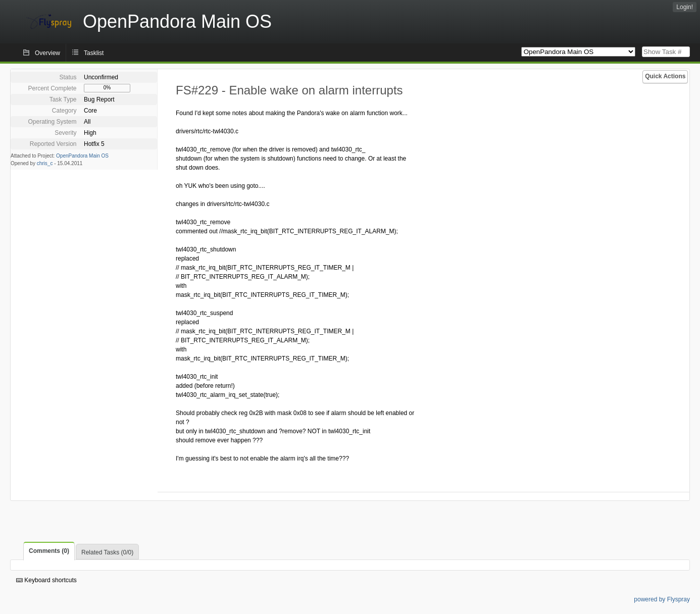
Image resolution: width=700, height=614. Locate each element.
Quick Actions (665, 76)
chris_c (45, 163)
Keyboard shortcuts (46, 580)
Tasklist (94, 53)
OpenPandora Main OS (82, 156)
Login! (685, 7)
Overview (47, 53)
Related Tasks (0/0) (107, 552)
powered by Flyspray (662, 599)
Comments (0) (49, 551)
